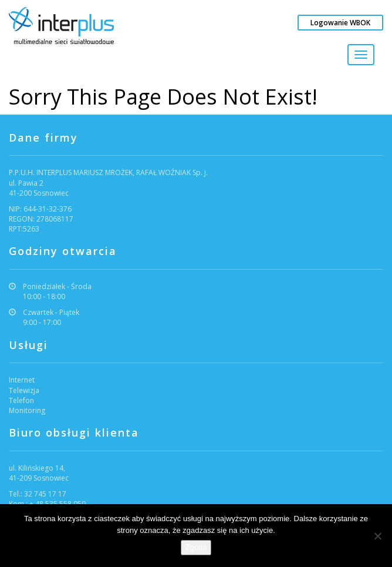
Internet (22, 380)
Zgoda (196, 547)
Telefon (21, 400)
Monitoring (27, 410)
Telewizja (24, 390)
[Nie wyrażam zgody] (377, 536)
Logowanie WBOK (340, 23)
